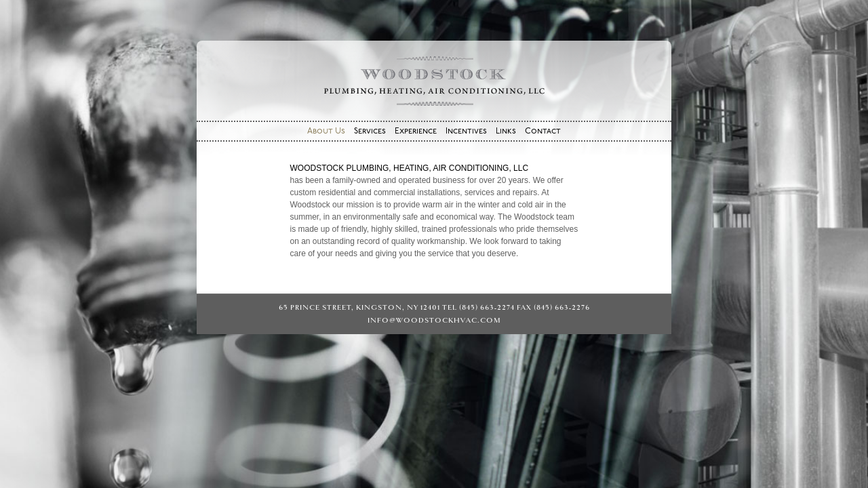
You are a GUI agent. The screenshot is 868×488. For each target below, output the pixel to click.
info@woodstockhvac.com (434, 320)
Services (370, 131)
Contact (543, 131)
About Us (326, 131)
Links (506, 131)
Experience (416, 131)
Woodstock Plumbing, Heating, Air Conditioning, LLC (434, 81)
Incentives (466, 131)
